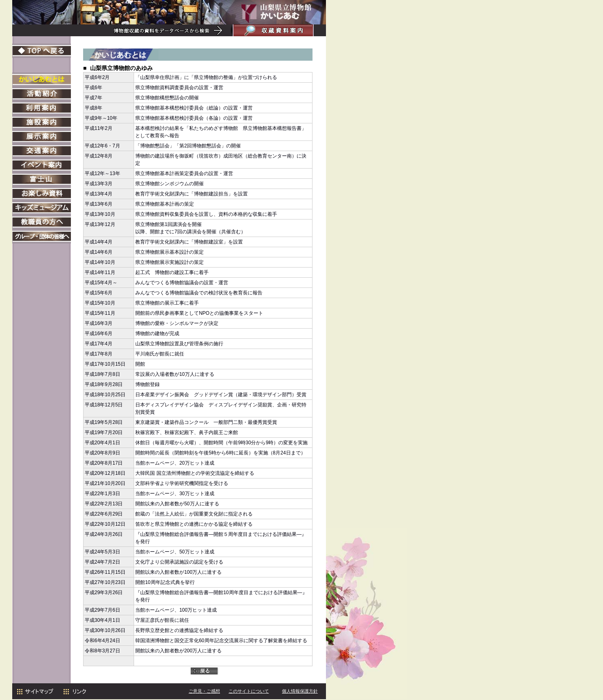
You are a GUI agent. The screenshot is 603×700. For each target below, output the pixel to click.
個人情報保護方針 (300, 692)
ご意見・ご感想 (204, 692)
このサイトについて (249, 692)
